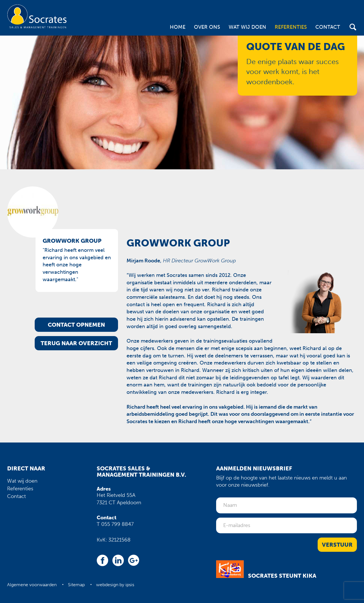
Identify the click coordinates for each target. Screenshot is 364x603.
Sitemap (76, 585)
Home (178, 27)
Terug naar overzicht (76, 343)
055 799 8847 (117, 524)
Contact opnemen (76, 325)
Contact (328, 27)
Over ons (207, 27)
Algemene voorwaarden (32, 585)
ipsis (130, 585)
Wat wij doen (247, 27)
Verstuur (337, 545)
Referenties (291, 27)
